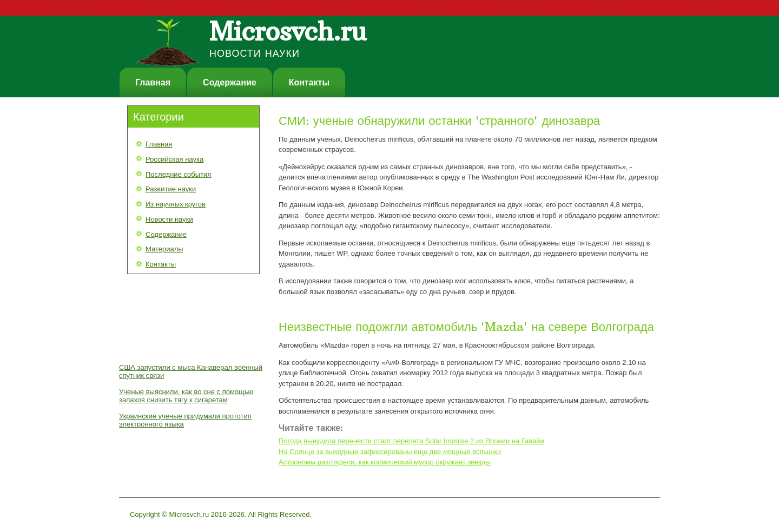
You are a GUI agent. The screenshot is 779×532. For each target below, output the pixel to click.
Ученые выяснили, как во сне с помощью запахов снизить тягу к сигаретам (186, 396)
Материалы (164, 249)
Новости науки (169, 219)
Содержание (230, 82)
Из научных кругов (176, 204)
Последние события (178, 174)
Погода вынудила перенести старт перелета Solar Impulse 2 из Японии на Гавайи (411, 441)
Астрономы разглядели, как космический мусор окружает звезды (385, 462)
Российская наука (174, 159)
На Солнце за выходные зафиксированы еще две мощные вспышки (390, 452)
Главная (153, 82)
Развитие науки (171, 189)
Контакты (309, 82)
